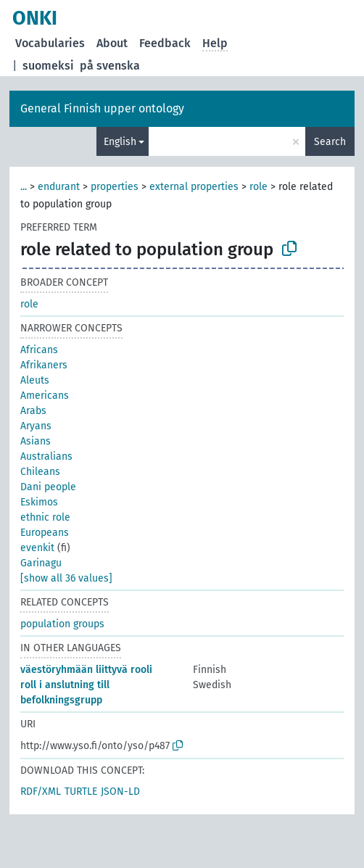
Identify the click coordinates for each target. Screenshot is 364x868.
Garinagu (41, 563)
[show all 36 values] (66, 578)
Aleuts (35, 380)
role (258, 187)
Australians (46, 456)
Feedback (165, 43)
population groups (62, 624)
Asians (36, 441)
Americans (45, 396)
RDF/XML (41, 791)
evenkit (37, 548)
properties (115, 187)
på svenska (110, 66)
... (24, 187)
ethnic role (45, 517)
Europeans (45, 533)
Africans (39, 350)
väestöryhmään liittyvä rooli (86, 670)
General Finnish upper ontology (102, 108)
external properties (194, 187)
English (120, 142)
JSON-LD (120, 791)
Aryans (36, 426)
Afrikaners (44, 365)
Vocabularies (50, 43)
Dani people (48, 487)
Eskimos (39, 502)
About (112, 43)
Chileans (40, 472)
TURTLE (81, 791)
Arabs (33, 411)
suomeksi (48, 66)
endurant (59, 187)
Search (330, 142)
